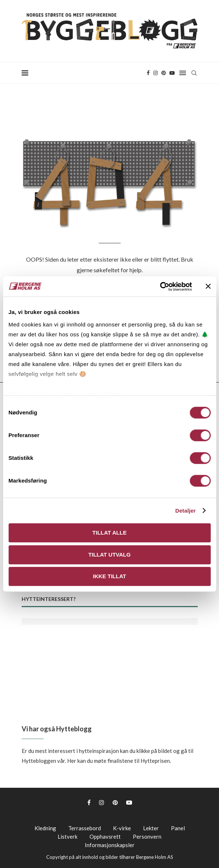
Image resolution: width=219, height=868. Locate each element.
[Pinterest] (164, 73)
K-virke (122, 828)
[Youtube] (172, 73)
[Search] (194, 73)
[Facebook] (148, 73)
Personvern (147, 836)
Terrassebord (85, 828)
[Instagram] (156, 73)
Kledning (45, 828)
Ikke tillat (109, 576)
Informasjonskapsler (110, 845)
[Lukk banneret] (208, 287)
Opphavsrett (105, 836)
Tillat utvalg (109, 555)
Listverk (67, 836)
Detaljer (186, 511)
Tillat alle (109, 533)
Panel (178, 828)
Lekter (151, 828)
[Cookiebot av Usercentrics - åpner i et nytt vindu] (160, 287)
